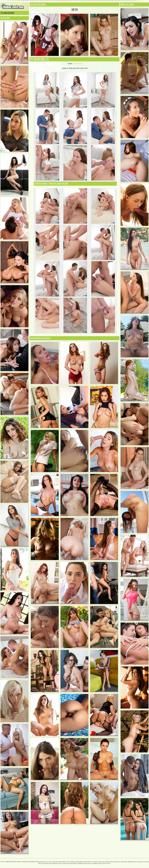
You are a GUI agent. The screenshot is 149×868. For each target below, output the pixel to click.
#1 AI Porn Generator (7, 13)
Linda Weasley (78, 64)
